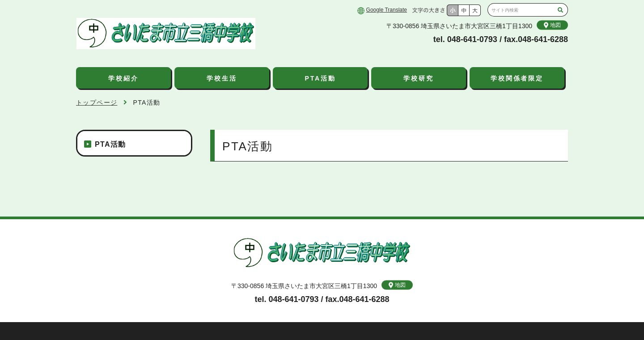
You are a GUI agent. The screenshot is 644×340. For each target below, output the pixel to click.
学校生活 (222, 78)
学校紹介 (123, 78)
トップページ (97, 102)
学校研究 (418, 78)
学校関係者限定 (517, 78)
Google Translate (387, 10)
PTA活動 (320, 78)
